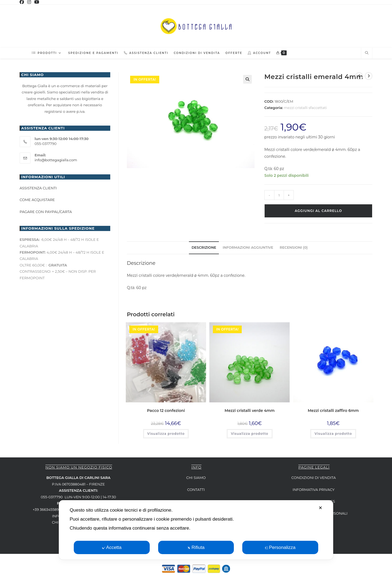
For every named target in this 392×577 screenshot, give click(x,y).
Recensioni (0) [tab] (294, 247)
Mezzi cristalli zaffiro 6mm (333, 411)
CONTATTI (196, 490)
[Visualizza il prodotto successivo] (369, 76)
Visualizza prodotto (166, 434)
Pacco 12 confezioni (166, 411)
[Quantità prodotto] (279, 195)
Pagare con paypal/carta (46, 212)
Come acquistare (37, 200)
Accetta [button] (112, 547)
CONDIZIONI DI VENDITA (313, 478)
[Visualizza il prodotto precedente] (359, 76)
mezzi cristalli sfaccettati (305, 108)
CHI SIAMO (196, 478)
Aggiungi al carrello (318, 211)
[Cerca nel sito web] (367, 53)
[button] (247, 79)
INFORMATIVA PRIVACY (314, 490)
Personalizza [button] (280, 547)
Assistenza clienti (38, 188)
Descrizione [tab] (204, 247)
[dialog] (196, 530)
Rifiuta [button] (196, 547)
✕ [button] (320, 508)
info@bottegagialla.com (56, 160)
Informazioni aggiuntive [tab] (248, 247)
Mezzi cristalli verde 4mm (250, 411)
